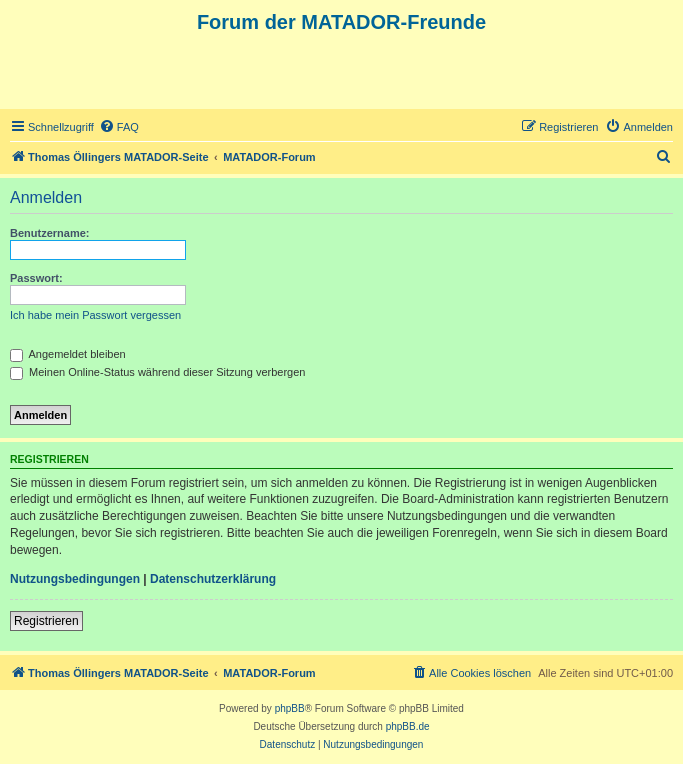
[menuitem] (119, 127)
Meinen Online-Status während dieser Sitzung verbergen (157, 372)
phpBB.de (408, 726)
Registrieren (46, 621)
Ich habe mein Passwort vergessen (95, 315)
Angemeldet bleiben (68, 354)
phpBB (290, 708)
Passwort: (36, 278)
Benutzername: (49, 233)
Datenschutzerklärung (213, 579)
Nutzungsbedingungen (75, 579)
